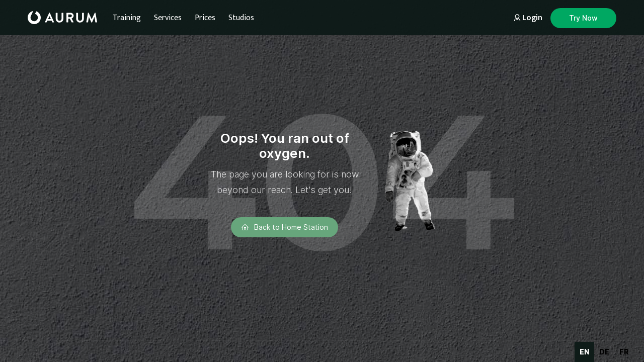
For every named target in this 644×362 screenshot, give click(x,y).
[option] (604, 352)
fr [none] (624, 352)
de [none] (604, 352)
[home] (62, 18)
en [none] (584, 352)
